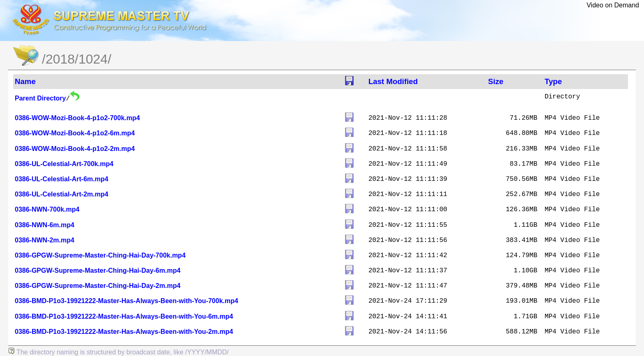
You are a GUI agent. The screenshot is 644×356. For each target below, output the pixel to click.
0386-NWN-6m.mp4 (45, 225)
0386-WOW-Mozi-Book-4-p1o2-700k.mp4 (77, 118)
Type (553, 81)
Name (25, 81)
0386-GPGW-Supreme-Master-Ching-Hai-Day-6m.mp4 (98, 270)
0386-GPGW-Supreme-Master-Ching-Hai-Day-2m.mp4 (98, 286)
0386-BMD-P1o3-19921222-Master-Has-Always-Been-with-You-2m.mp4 (124, 332)
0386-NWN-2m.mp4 (45, 240)
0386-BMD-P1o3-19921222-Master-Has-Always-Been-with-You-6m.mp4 (124, 316)
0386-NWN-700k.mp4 (47, 209)
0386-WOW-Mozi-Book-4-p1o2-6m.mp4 (75, 133)
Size (496, 81)
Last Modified (393, 81)
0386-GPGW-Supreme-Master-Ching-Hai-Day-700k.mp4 (100, 255)
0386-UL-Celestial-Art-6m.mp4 (62, 179)
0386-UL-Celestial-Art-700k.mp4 (64, 164)
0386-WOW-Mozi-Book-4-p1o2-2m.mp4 (75, 149)
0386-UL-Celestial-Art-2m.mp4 (62, 194)
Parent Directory (40, 98)
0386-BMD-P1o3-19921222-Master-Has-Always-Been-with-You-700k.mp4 (126, 301)
